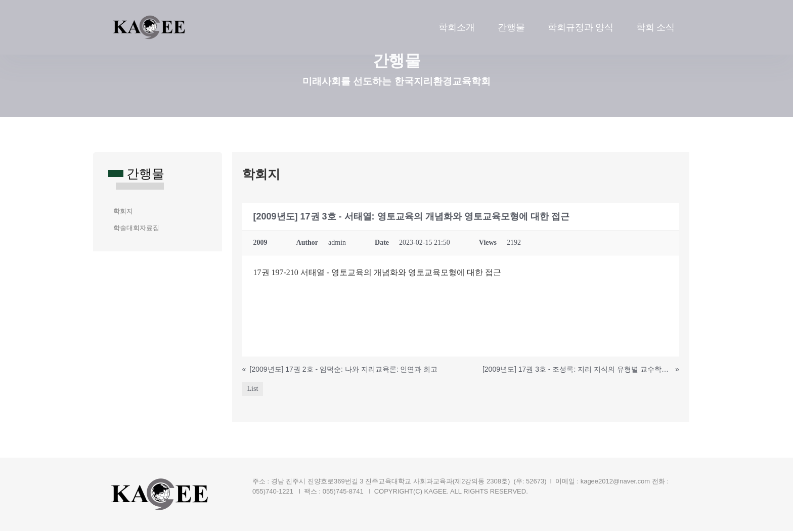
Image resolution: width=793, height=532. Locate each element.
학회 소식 (655, 27)
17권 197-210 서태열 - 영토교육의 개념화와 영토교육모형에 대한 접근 (378, 273)
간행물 (511, 27)
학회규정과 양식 (581, 27)
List (253, 390)
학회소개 (457, 27)
